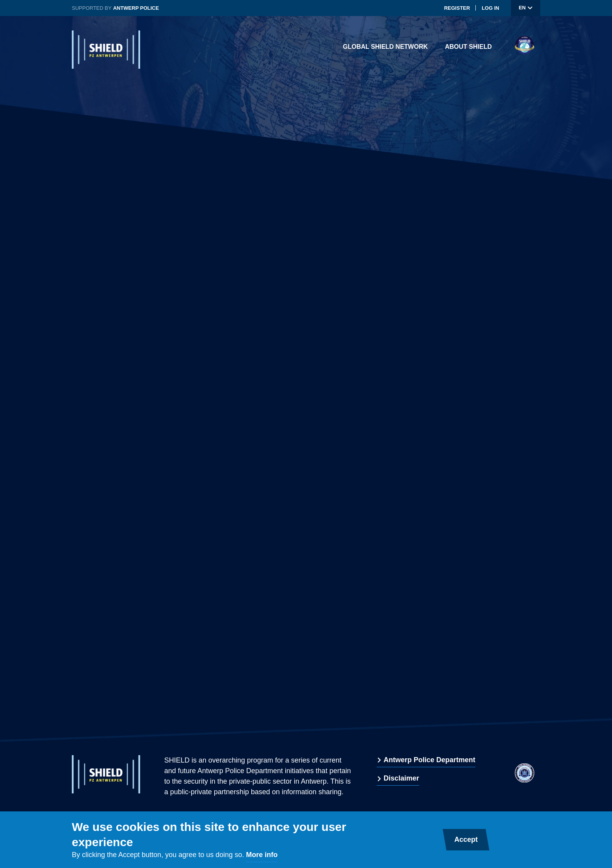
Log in (490, 8)
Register (457, 8)
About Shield (468, 47)
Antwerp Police (136, 8)
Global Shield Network (385, 47)
